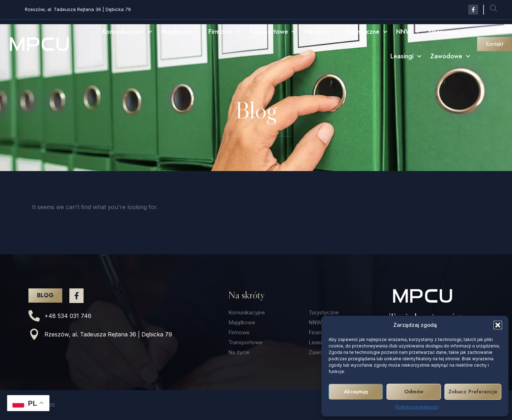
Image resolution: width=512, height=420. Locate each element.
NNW (408, 32)
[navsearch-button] (494, 10)
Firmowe (224, 32)
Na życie (321, 32)
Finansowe (447, 32)
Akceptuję (356, 392)
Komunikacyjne (127, 32)
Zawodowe (450, 56)
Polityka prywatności (417, 407)
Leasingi (406, 56)
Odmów (414, 392)
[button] (498, 325)
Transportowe (272, 32)
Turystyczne (367, 32)
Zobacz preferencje (473, 392)
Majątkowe (180, 32)
